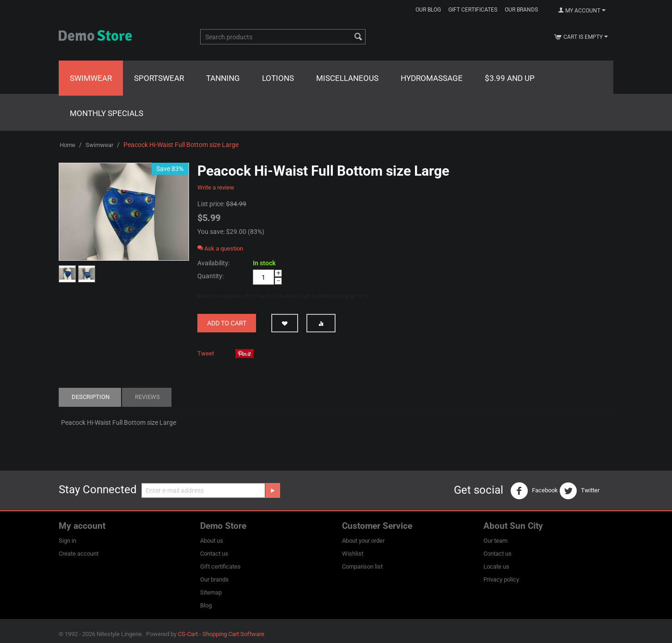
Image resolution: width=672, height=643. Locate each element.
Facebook (534, 491)
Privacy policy (501, 579)
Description (91, 397)
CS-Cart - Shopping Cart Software (221, 634)
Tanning (223, 78)
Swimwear (91, 78)
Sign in (67, 541)
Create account (79, 554)
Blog (206, 605)
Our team (495, 541)
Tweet (206, 353)
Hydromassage (432, 78)
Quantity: (211, 276)
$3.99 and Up (510, 78)
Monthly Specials (107, 113)
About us (212, 541)
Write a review (216, 187)
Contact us (214, 554)
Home (67, 145)
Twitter (579, 491)
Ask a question (220, 248)
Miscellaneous (347, 78)
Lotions (278, 78)
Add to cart (227, 323)
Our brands (521, 10)
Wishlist (353, 554)
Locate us (496, 566)
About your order (363, 541)
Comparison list (362, 566)
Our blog (428, 10)
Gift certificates (473, 10)
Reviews (147, 397)
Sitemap (211, 592)
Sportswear (159, 78)
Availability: (214, 263)
